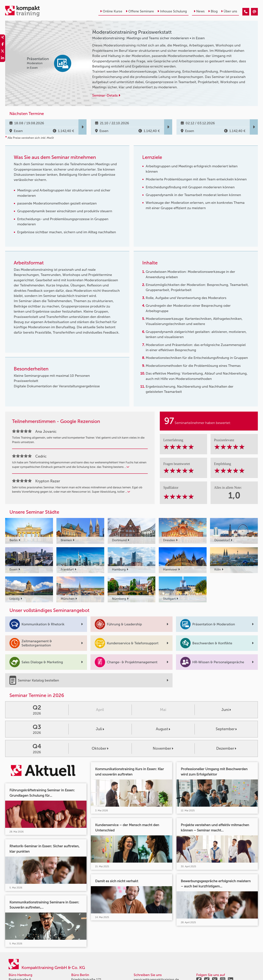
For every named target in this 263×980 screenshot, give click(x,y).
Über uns (229, 11)
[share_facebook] (3, 45)
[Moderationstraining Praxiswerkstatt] (246, 12)
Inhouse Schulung (172, 11)
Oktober (100, 748)
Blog (213, 11)
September (226, 729)
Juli (100, 729)
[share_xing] (3, 38)
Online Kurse (111, 11)
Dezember (226, 748)
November (163, 748)
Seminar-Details (106, 95)
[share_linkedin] (3, 59)
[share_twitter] (3, 52)
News (199, 11)
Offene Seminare (140, 11)
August (163, 729)
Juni (226, 710)
